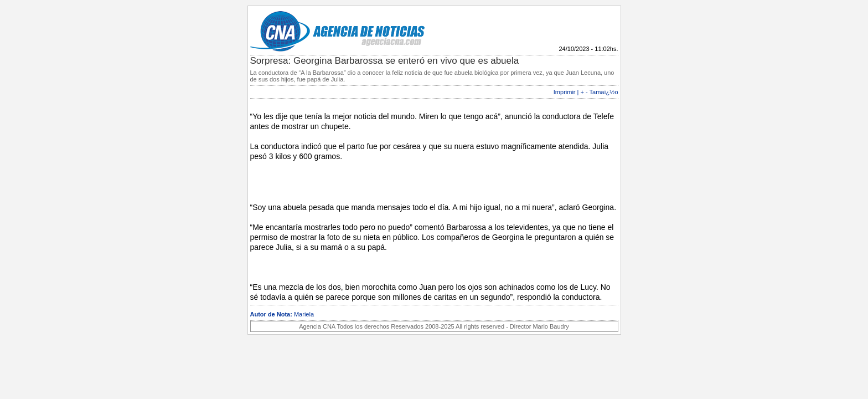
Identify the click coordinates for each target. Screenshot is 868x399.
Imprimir (565, 92)
